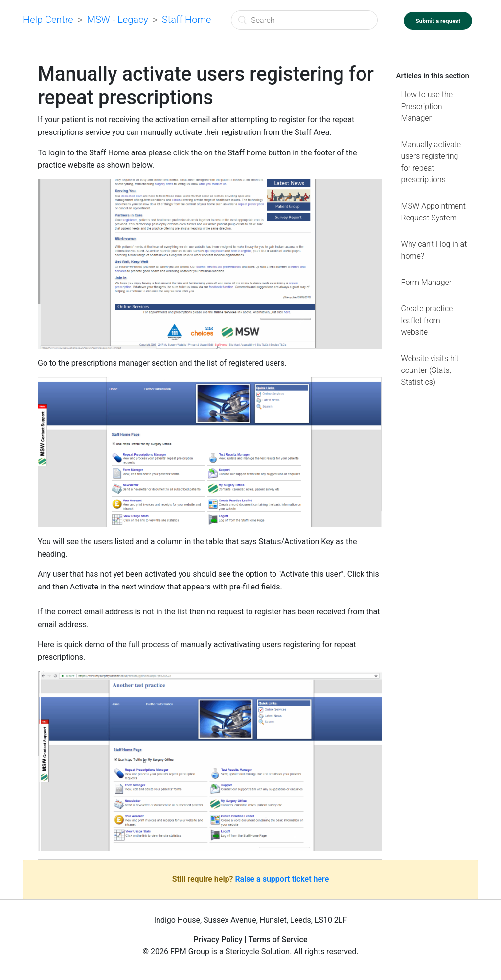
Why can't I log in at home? (434, 250)
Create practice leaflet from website (427, 320)
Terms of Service (278, 940)
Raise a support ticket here (282, 879)
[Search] (304, 20)
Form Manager (427, 282)
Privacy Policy (218, 940)
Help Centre (48, 20)
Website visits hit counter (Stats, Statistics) (430, 370)
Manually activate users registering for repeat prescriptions (431, 162)
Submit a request (438, 21)
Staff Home (187, 20)
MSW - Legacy (118, 20)
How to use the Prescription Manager (427, 106)
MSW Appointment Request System (433, 212)
